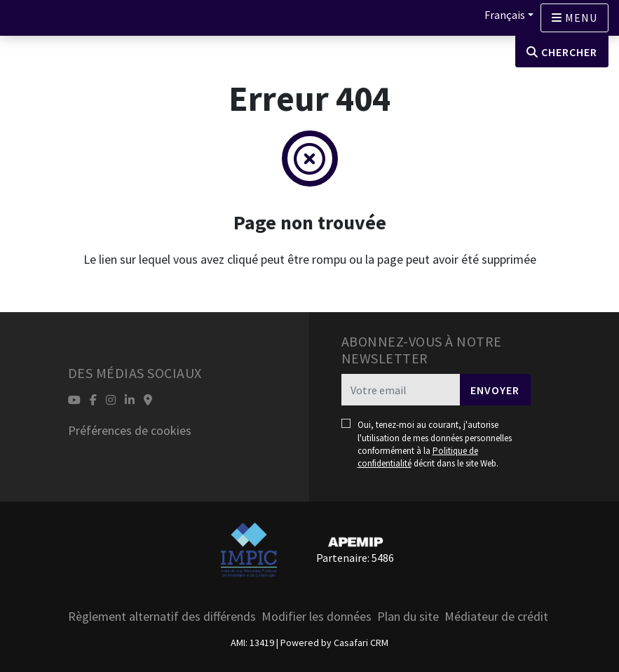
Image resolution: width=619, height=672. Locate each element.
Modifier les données (317, 616)
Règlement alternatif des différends (162, 616)
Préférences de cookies (130, 430)
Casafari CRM (361, 643)
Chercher (562, 52)
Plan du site (408, 616)
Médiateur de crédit (496, 616)
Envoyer (495, 390)
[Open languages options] (574, 18)
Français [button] (505, 15)
